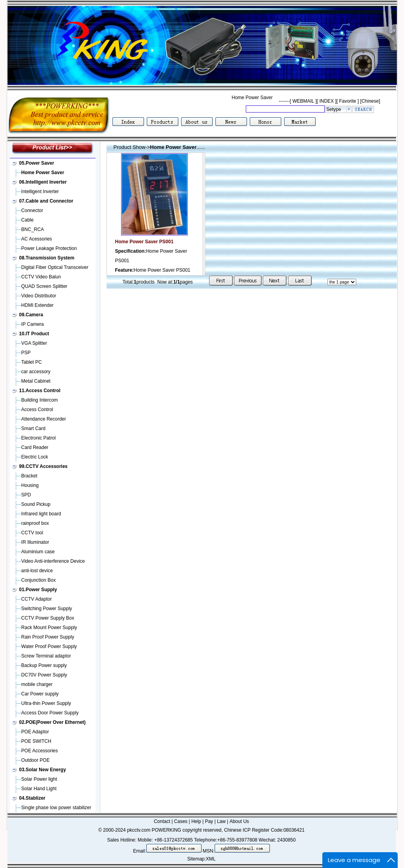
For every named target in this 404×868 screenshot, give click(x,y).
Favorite (348, 101)
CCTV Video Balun (41, 277)
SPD (26, 495)
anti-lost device (37, 571)
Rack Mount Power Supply (49, 628)
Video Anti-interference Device (53, 561)
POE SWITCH (36, 741)
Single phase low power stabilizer (56, 808)
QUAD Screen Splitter (44, 286)
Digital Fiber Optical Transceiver (55, 267)
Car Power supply (40, 694)
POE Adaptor (35, 732)
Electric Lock (35, 457)
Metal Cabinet (36, 381)
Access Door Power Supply (50, 713)
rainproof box (35, 523)
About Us (239, 821)
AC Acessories (37, 239)
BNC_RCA (33, 229)
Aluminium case (38, 552)
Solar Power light (39, 779)
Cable (27, 220)
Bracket (29, 476)
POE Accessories (40, 751)
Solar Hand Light (39, 789)
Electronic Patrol (38, 438)
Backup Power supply (44, 665)
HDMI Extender (37, 305)
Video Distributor (39, 296)
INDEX (326, 101)
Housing (30, 485)
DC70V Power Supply (44, 675)
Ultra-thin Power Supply (46, 703)
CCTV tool (32, 533)
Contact (162, 821)
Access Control (37, 410)
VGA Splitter (34, 343)
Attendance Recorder (44, 419)
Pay (209, 821)
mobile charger (37, 684)
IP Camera (33, 324)
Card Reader (35, 447)
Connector (32, 210)
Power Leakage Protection (49, 248)
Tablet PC (32, 362)
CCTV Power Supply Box (48, 618)
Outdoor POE (36, 760)
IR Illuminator (35, 542)
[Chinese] (370, 101)
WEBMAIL (303, 101)
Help (196, 821)
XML (211, 859)
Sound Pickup (36, 504)
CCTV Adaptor (36, 599)
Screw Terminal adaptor (46, 656)
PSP (26, 353)
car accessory (36, 372)
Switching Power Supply (47, 609)
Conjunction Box (38, 580)
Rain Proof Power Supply (48, 637)
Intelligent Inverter (40, 192)
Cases (181, 821)
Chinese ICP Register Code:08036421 (264, 830)
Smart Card (33, 428)
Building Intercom (40, 400)
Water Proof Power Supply (49, 646)
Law (221, 821)
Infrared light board (41, 514)
